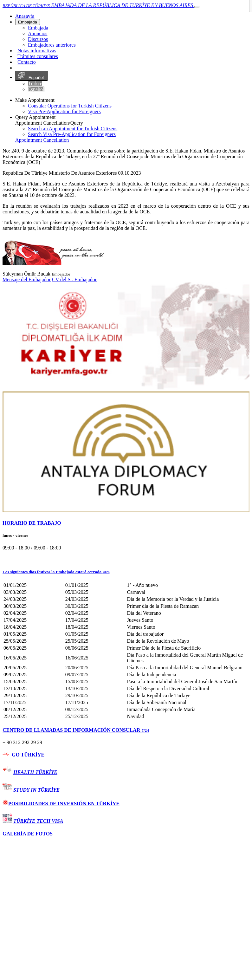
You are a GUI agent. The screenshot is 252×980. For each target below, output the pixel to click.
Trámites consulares (38, 56)
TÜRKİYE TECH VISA (38, 821)
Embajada (28, 22)
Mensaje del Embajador (27, 279)
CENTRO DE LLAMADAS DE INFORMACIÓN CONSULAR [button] (76, 730)
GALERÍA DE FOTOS (28, 834)
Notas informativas (37, 51)
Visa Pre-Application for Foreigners (64, 111)
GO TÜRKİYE (28, 755)
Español (31, 76)
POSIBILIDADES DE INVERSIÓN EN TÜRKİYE (61, 804)
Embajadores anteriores (52, 45)
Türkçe (35, 84)
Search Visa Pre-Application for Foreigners (72, 134)
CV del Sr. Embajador (74, 279)
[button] (126, 572)
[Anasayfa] (25, 16)
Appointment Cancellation (42, 140)
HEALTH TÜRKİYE (35, 772)
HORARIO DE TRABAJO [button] (32, 523)
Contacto (27, 62)
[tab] (126, 523)
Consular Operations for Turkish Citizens (70, 106)
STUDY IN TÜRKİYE (36, 790)
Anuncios (38, 33)
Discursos (38, 39)
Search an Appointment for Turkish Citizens (73, 129)
